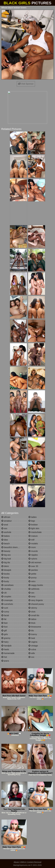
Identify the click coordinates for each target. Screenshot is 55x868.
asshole (6, 532)
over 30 (33, 566)
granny (6, 638)
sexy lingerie (36, 600)
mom (32, 547)
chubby (6, 589)
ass (4, 528)
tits (31, 631)
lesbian (33, 525)
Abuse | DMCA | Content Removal (27, 862)
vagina (33, 642)
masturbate (35, 532)
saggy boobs (36, 585)
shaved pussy (36, 604)
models (33, 544)
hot (4, 657)
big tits (6, 562)
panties (33, 570)
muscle (33, 551)
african (6, 517)
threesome (35, 627)
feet (4, 623)
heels (5, 649)
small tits (34, 615)
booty (5, 578)
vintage (33, 646)
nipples (33, 555)
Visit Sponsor (26, 84)
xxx (31, 657)
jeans (5, 661)
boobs (5, 574)
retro (32, 581)
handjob (6, 646)
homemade (8, 653)
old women (35, 562)
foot (4, 627)
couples (6, 597)
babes (5, 536)
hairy (5, 642)
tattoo (32, 619)
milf (31, 540)
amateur (6, 521)
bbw (5, 540)
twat (32, 638)
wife (32, 653)
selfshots (34, 589)
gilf (4, 631)
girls (5, 634)
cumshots (7, 604)
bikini (5, 566)
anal (5, 525)
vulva (32, 649)
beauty (6, 551)
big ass (6, 555)
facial (5, 615)
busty (5, 581)
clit (4, 593)
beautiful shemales (11, 547)
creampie (7, 600)
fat (4, 619)
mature (33, 536)
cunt (5, 608)
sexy (32, 597)
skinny (33, 608)
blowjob (6, 570)
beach (5, 544)
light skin (34, 528)
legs (32, 521)
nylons (33, 559)
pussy (32, 578)
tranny (33, 634)
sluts (32, 612)
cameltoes (7, 585)
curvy (5, 612)
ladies (32, 517)
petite (32, 574)
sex (31, 593)
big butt (6, 559)
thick (32, 623)
